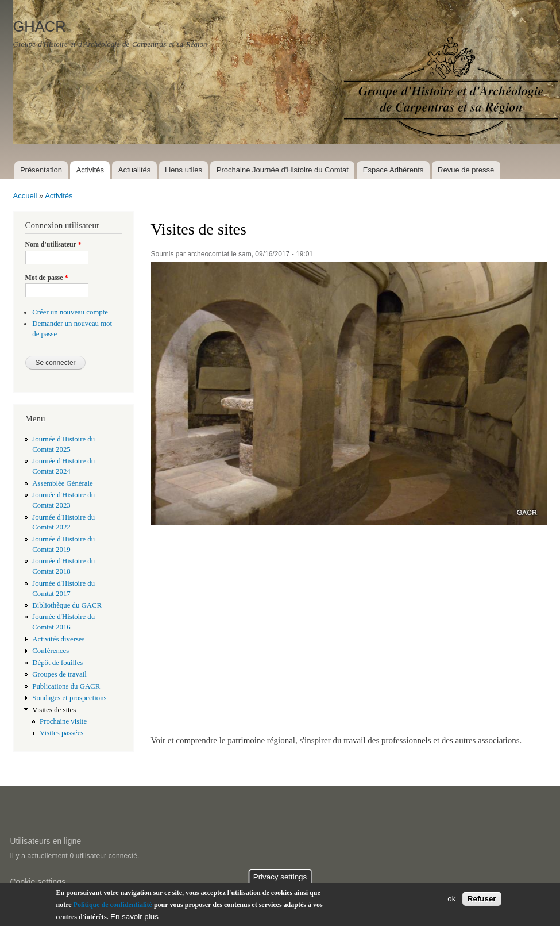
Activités (90, 170)
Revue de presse (466, 170)
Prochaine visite (63, 721)
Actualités (134, 170)
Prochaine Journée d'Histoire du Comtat (283, 170)
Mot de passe (47, 278)
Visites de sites (54, 710)
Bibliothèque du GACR (67, 605)
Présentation (41, 170)
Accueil (25, 196)
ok (451, 901)
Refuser (482, 901)
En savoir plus (134, 919)
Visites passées (61, 733)
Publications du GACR (66, 686)
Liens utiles (184, 170)
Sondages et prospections (69, 698)
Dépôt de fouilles (57, 663)
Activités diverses (58, 639)
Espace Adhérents (393, 170)
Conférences (51, 651)
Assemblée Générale (62, 483)
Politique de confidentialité (113, 908)
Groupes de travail (59, 674)
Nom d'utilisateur (53, 244)
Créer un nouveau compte (70, 312)
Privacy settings (280, 880)
